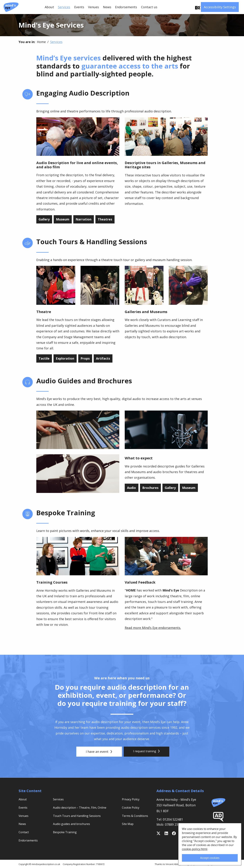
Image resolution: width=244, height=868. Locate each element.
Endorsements (126, 7)
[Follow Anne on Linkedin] (166, 833)
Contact (25, 832)
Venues (93, 7)
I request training (146, 752)
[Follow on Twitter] (158, 833)
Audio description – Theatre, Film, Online (84, 807)
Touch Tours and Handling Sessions (80, 816)
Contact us (149, 7)
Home (41, 42)
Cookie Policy (132, 807)
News (107, 7)
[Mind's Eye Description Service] (11, 7)
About (49, 7)
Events (79, 7)
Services (64, 7)
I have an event (97, 752)
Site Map (129, 829)
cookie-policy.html (194, 847)
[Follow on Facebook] (174, 833)
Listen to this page (181, 7)
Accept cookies (209, 856)
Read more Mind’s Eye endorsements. (153, 628)
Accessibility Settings (220, 7)
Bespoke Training (66, 832)
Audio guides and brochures (74, 824)
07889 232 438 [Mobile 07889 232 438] (175, 824)
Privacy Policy (132, 799)
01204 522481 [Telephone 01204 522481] (173, 819)
